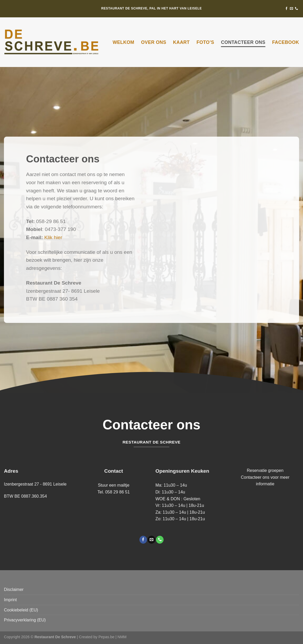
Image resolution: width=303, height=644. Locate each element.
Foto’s (205, 42)
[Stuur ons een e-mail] (291, 9)
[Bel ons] (296, 9)
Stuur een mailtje (114, 485)
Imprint (10, 600)
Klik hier (53, 237)
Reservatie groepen (265, 470)
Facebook (286, 42)
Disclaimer (14, 589)
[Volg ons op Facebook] (286, 9)
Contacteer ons (243, 42)
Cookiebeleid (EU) (21, 610)
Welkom (123, 42)
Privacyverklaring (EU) (25, 620)
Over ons (154, 42)
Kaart (181, 42)
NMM (122, 637)
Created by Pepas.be (97, 637)
